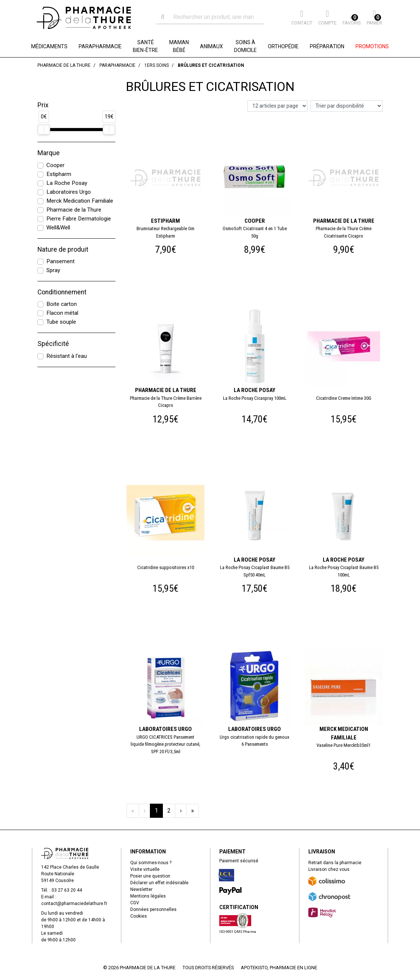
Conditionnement (62, 292)
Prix (43, 105)
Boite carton (62, 304)
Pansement (60, 261)
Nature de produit (63, 249)
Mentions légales (148, 896)
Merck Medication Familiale (80, 201)
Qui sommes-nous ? (151, 863)
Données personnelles (153, 909)
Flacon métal (62, 313)
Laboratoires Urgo (69, 192)
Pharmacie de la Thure (74, 210)
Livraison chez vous (329, 869)
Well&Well (58, 228)
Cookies (139, 916)
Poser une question (150, 876)
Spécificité (53, 344)
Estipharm (59, 174)
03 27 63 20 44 (67, 890)
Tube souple (61, 322)
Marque (49, 153)
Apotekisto (279, 968)
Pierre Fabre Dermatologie (79, 219)
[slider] (44, 130)
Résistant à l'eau (67, 356)
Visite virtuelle (145, 869)
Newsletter (141, 889)
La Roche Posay (67, 183)
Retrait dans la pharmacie (335, 863)
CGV (135, 903)
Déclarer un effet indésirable (159, 883)
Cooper (55, 165)
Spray (53, 270)
